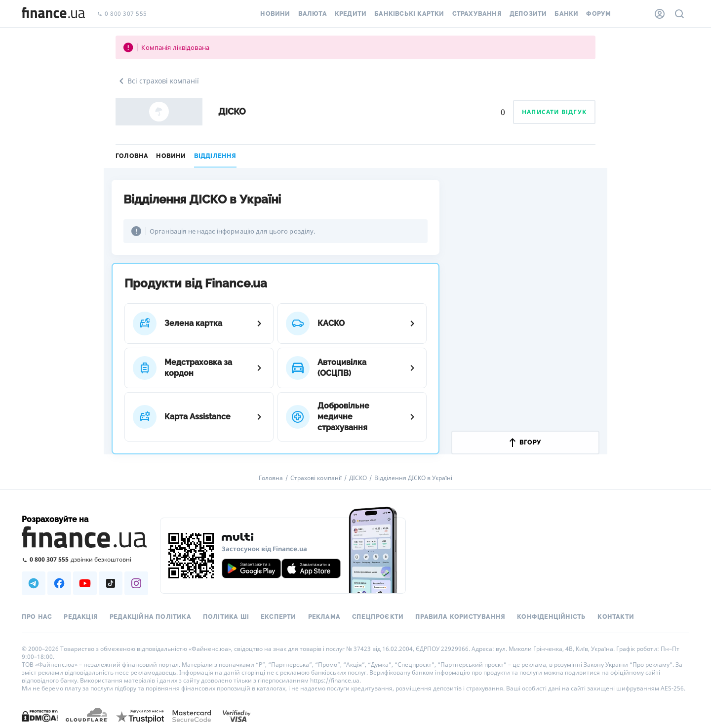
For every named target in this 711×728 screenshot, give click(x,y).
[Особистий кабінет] (660, 14)
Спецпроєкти (378, 617)
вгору (525, 443)
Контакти (616, 617)
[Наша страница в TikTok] (111, 583)
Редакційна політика (150, 617)
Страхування (477, 14)
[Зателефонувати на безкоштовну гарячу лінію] (85, 559)
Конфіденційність (551, 617)
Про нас (37, 617)
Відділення (215, 156)
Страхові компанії (316, 478)
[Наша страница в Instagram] (136, 583)
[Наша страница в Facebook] (59, 583)
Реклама (324, 617)
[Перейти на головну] (53, 14)
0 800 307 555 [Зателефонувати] (122, 14)
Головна (132, 156)
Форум (598, 14)
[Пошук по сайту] (679, 14)
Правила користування (460, 617)
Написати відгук (554, 112)
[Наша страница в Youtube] (85, 583)
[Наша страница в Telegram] (34, 583)
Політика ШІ (226, 617)
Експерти (278, 617)
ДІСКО (358, 478)
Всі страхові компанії (157, 81)
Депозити (528, 14)
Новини (275, 14)
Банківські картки (409, 14)
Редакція (81, 617)
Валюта (313, 14)
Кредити (351, 14)
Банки (566, 14)
